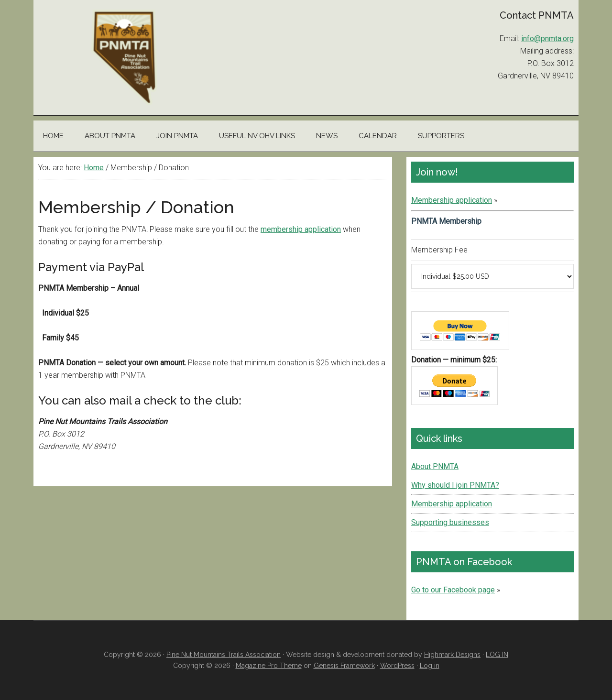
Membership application (452, 200)
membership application (301, 229)
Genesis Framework (344, 666)
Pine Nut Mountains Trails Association (124, 57)
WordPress (397, 666)
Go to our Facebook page (453, 590)
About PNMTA (435, 466)
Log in (430, 666)
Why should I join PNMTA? (455, 485)
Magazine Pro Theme (269, 666)
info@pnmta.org (547, 38)
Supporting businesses (450, 522)
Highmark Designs (452, 655)
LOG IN (497, 655)
